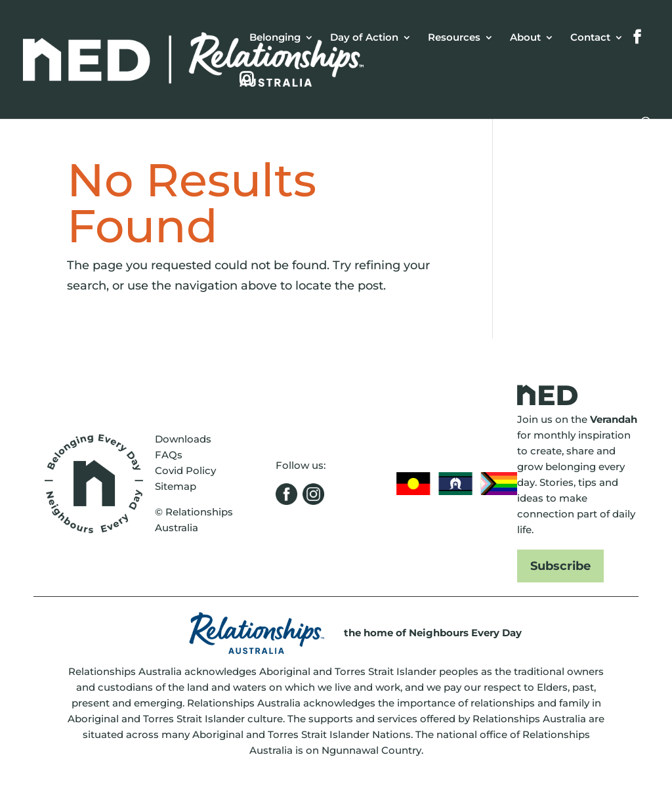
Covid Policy (185, 470)
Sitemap (176, 486)
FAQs (169, 455)
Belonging (275, 38)
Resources (454, 38)
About (525, 38)
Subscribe (560, 566)
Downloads (183, 439)
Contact (590, 38)
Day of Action (364, 38)
